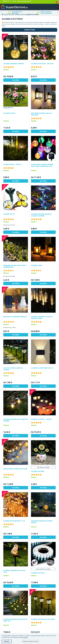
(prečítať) (25, 637)
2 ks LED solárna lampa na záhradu (13, 369)
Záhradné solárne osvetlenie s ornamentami (15, 266)
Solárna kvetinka (37, 471)
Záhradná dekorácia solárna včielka (42, 522)
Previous (1, 13)
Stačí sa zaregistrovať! (24, 1)
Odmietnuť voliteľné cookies (30, 641)
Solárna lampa (37, 265)
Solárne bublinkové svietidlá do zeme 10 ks (15, 620)
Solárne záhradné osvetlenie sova (14, 571)
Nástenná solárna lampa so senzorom (41, 114)
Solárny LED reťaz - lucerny (41, 419)
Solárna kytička (9, 113)
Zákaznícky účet (47, 8)
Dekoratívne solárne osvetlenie (15, 469)
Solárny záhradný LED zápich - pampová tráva (42, 318)
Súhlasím (7, 641)
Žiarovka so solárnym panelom (15, 317)
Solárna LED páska (38, 573)
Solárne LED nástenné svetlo (42, 368)
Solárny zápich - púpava (12, 165)
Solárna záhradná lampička (14, 64)
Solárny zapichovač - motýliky (42, 64)
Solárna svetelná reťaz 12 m (14, 521)
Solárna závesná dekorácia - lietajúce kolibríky (42, 215)
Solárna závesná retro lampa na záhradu (16, 420)
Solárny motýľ (9, 214)
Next (58, 13)
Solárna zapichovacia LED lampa (43, 619)
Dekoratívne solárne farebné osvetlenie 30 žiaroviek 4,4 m (42, 165)
